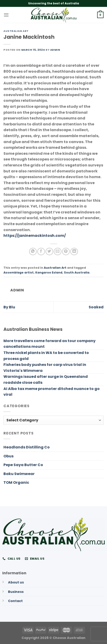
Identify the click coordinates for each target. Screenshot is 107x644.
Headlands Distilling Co (27, 447)
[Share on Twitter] (49, 252)
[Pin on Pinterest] (66, 252)
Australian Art (16, 31)
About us (16, 582)
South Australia (77, 272)
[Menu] (6, 15)
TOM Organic (16, 482)
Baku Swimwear (19, 474)
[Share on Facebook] (41, 252)
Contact (15, 601)
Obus (8, 456)
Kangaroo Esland (49, 272)
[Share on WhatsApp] (33, 252)
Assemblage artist (19, 272)
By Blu (9, 307)
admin (55, 50)
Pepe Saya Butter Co (23, 465)
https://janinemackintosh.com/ (35, 236)
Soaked (96, 307)
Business (16, 592)
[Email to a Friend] (58, 252)
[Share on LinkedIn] (74, 252)
